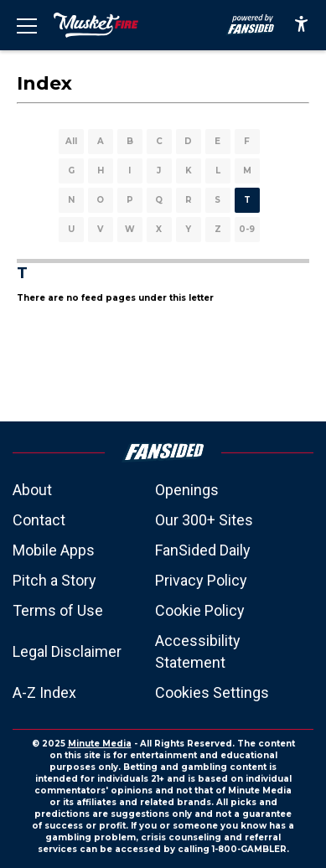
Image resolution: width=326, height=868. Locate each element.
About (32, 490)
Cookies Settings (212, 692)
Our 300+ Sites (204, 520)
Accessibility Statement (198, 651)
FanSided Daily (203, 550)
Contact (39, 520)
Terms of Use (58, 610)
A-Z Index (44, 692)
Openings (187, 490)
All (71, 141)
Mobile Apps (54, 550)
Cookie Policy (200, 610)
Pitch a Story (54, 580)
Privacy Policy (201, 580)
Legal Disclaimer (67, 651)
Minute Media (100, 744)
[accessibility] (301, 25)
